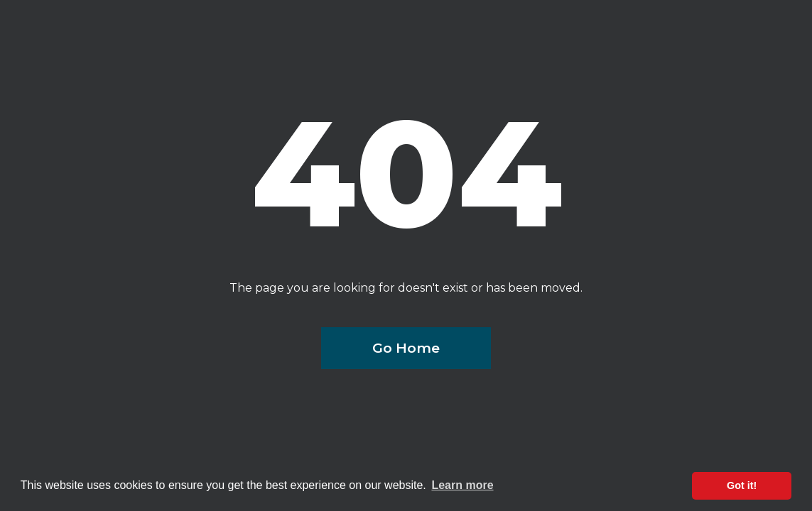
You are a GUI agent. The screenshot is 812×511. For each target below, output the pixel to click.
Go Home (406, 348)
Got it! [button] (742, 485)
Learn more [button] (462, 485)
